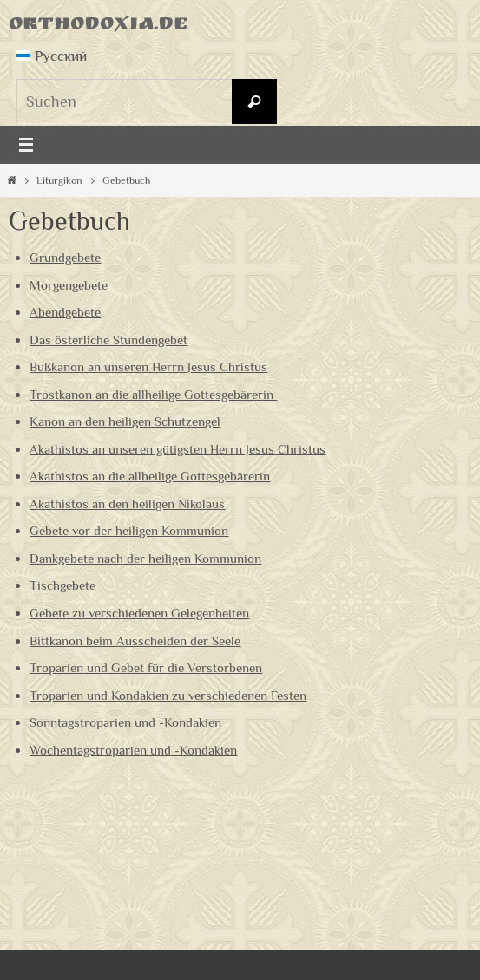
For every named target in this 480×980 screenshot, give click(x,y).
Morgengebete (69, 285)
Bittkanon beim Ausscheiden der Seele (135, 640)
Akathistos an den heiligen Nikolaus (127, 503)
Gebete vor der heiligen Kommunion (129, 530)
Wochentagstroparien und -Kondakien (133, 750)
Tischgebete (62, 585)
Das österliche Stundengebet (108, 340)
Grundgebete (65, 257)
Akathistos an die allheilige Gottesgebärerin (150, 476)
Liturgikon (59, 180)
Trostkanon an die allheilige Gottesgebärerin (153, 394)
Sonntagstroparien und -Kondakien (125, 722)
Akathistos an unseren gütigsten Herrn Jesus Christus (178, 449)
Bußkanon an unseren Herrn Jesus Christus (148, 366)
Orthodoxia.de (99, 26)
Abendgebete (65, 312)
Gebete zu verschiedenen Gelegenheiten (139, 613)
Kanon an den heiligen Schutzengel (125, 421)
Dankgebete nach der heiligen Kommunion (145, 558)
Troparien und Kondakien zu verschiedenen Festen (168, 695)
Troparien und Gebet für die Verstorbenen (146, 667)
